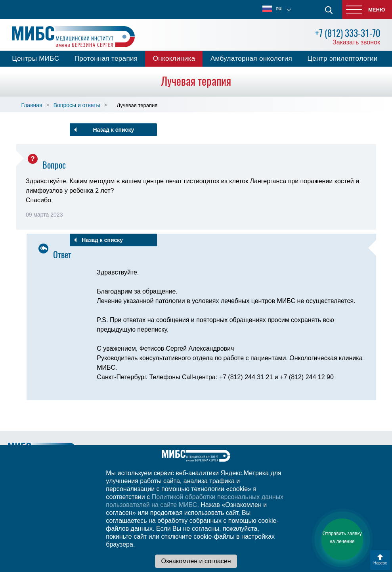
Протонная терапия (106, 59)
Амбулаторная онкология (251, 59)
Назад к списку (113, 130)
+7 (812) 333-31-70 (348, 33)
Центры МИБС (35, 59)
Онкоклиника (174, 59)
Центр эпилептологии (342, 59)
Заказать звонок (356, 42)
